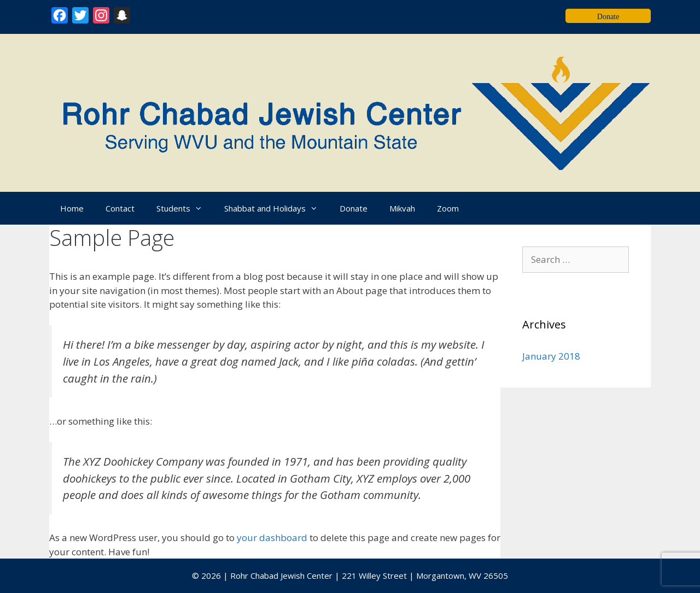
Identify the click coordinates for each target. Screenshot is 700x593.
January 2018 (551, 356)
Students (185, 208)
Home (72, 208)
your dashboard (272, 538)
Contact (120, 208)
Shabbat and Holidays (276, 208)
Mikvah (402, 208)
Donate (354, 208)
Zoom (448, 208)
